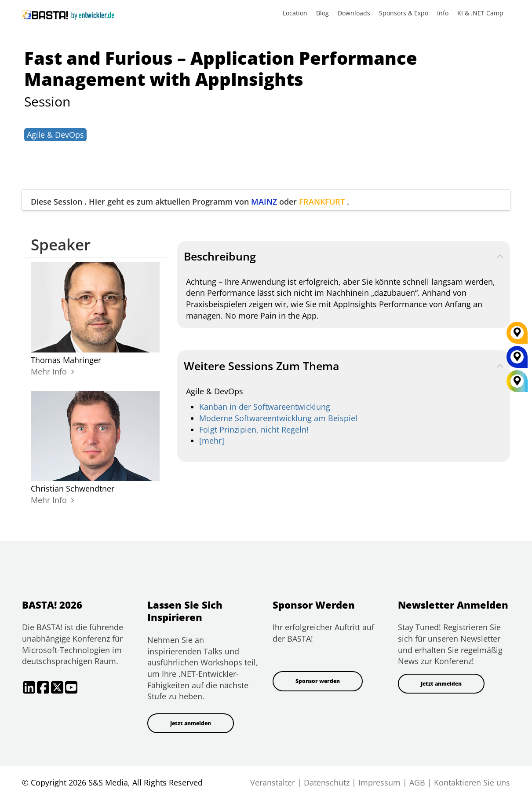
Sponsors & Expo (404, 13)
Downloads (354, 13)
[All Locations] (517, 381)
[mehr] (212, 441)
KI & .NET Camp (480, 13)
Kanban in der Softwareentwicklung (265, 407)
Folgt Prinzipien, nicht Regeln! (254, 430)
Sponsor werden (318, 681)
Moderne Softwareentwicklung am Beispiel (278, 418)
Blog (322, 13)
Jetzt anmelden (191, 723)
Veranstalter (273, 782)
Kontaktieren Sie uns (472, 782)
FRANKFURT (322, 202)
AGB (417, 782)
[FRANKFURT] (517, 336)
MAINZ (264, 202)
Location (295, 13)
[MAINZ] (517, 360)
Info (443, 13)
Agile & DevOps (55, 135)
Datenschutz (327, 782)
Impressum (379, 782)
